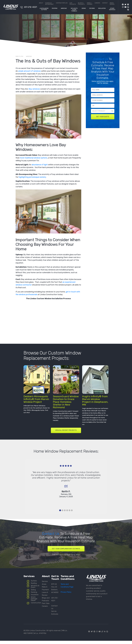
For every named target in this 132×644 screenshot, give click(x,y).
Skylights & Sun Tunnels (74, 10)
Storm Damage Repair (34, 601)
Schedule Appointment (49, 4)
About (41, 3)
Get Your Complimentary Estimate (66, 550)
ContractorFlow (62, 3)
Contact (105, 3)
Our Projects (73, 4)
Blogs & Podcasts (81, 4)
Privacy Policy (66, 594)
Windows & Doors (35, 589)
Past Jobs (46, 605)
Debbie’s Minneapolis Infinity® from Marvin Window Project (36, 400)
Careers (97, 3)
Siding (84, 8)
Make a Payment (90, 4)
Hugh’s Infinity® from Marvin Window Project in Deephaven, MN (95, 402)
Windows (64, 8)
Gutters (34, 583)
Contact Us (101, 59)
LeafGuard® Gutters (44, 9)
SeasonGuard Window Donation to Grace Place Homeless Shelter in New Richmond (66, 403)
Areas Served (112, 4)
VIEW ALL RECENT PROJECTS (66, 431)
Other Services (112, 9)
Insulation (102, 8)
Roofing (55, 8)
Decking (92, 8)
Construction (36, 605)
